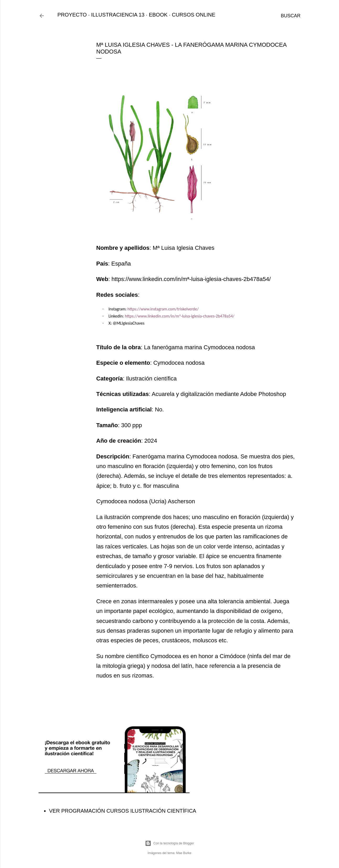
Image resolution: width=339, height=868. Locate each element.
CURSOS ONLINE (194, 15)
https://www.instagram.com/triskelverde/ (163, 309)
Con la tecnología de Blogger (169, 843)
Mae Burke (184, 853)
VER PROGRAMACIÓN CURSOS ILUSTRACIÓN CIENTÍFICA (123, 811)
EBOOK (158, 15)
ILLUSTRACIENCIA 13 (118, 15)
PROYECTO (72, 15)
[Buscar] (291, 16)
